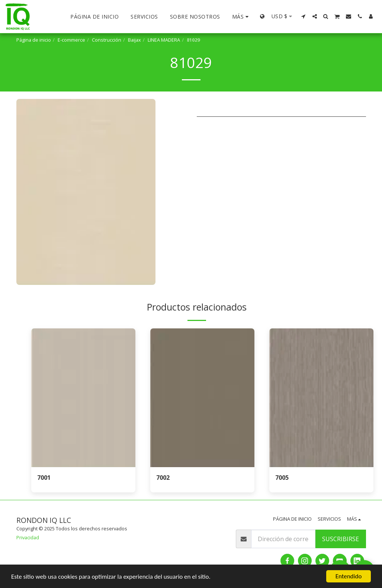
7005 (282, 478)
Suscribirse (341, 539)
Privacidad (28, 537)
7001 (44, 478)
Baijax (134, 40)
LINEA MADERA (164, 40)
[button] (304, 16)
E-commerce (71, 40)
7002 (163, 478)
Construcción (107, 40)
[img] (83, 398)
